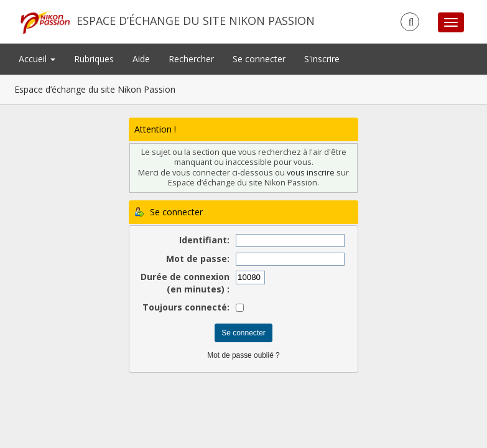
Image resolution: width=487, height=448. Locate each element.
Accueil (37, 59)
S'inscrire (322, 59)
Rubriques (94, 59)
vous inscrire (311, 173)
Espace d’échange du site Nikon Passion (196, 21)
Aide (141, 59)
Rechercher (191, 59)
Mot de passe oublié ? (243, 355)
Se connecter (259, 59)
